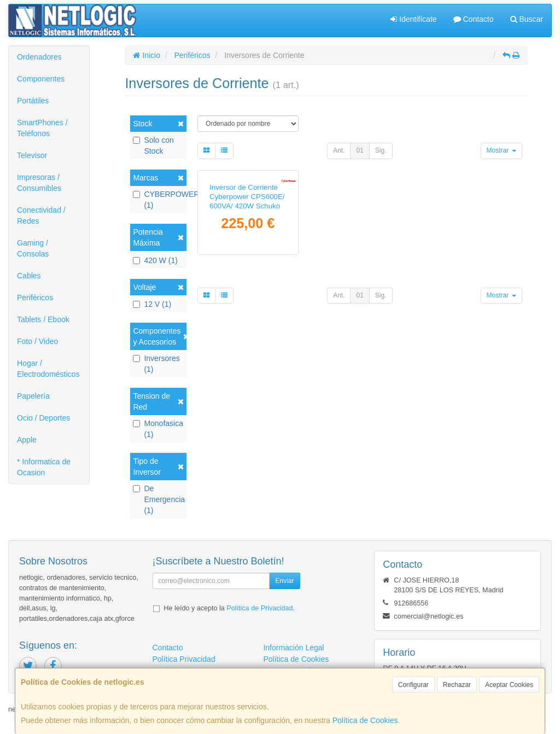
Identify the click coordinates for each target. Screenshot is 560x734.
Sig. (381, 150)
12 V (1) (152, 304)
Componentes (41, 79)
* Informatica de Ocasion (44, 467)
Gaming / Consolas (33, 248)
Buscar (527, 19)
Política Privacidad (184, 659)
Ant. (339, 150)
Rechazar (457, 685)
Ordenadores (39, 57)
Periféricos (35, 298)
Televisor (32, 155)
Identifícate (413, 19)
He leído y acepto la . (229, 608)
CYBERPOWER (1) (158, 200)
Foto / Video (37, 341)
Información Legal (293, 648)
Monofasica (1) (158, 429)
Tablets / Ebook (43, 319)
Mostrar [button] (501, 150)
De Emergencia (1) (158, 499)
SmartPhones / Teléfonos (42, 128)
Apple (27, 440)
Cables (29, 276)
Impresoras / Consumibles (39, 183)
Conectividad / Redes (41, 215)
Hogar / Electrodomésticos (48, 369)
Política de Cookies (365, 720)
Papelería (33, 396)
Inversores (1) (156, 364)
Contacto (474, 19)
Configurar (413, 685)
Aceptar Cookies (509, 685)
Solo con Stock (153, 145)
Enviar (284, 581)
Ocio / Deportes (43, 418)
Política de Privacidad (259, 608)
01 (360, 150)
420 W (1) (155, 260)
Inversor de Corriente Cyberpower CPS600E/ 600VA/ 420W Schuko (247, 272)
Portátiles (33, 101)
